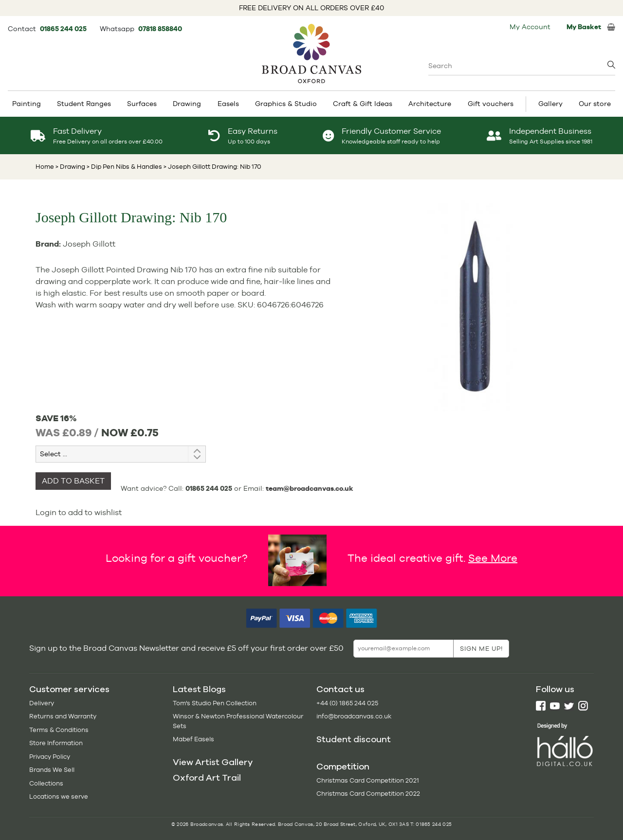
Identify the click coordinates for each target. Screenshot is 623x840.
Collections (46, 783)
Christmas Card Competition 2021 (368, 780)
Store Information (56, 743)
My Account (530, 27)
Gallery (550, 104)
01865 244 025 (64, 29)
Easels (228, 104)
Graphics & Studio (286, 104)
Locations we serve (59, 796)
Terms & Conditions (59, 730)
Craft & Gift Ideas (363, 104)
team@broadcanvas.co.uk (310, 488)
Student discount (354, 739)
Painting (27, 104)
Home (45, 167)
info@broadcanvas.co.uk (354, 716)
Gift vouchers (491, 104)
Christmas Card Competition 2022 (368, 794)
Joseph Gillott (89, 244)
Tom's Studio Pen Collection (215, 703)
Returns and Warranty (63, 716)
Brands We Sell (52, 770)
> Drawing (70, 167)
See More (493, 557)
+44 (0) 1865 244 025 (347, 703)
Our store (595, 104)
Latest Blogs (199, 689)
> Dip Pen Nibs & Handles (124, 167)
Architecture (430, 104)
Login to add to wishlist (79, 512)
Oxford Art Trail (207, 778)
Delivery (42, 703)
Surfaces (142, 104)
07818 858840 (160, 29)
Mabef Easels (193, 739)
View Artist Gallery (213, 762)
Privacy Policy (50, 757)
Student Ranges (84, 104)
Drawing (187, 104)
